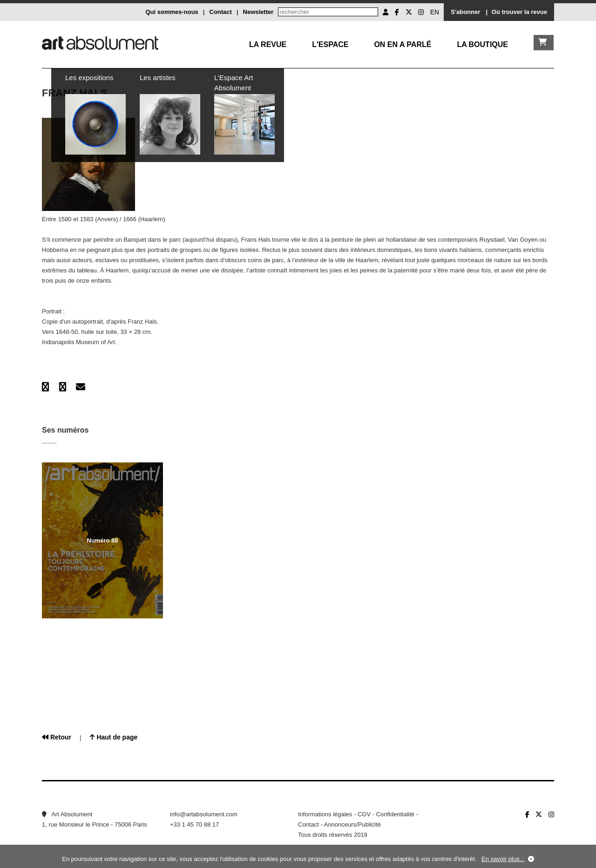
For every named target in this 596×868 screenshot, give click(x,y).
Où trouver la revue (519, 12)
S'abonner (465, 12)
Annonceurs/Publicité (352, 824)
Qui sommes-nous (172, 12)
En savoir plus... (503, 859)
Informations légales (325, 814)
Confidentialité (395, 814)
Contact (221, 12)
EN (435, 12)
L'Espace (330, 44)
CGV (364, 814)
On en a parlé (403, 44)
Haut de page (114, 737)
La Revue (268, 44)
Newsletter (258, 12)
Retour (57, 737)
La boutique (482, 44)
